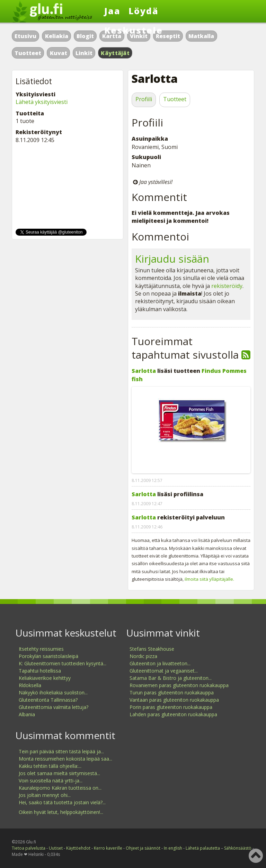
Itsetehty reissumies (41, 649)
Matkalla (201, 36)
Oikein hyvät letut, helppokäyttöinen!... (61, 812)
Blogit (85, 36)
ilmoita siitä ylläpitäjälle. (209, 579)
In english (173, 848)
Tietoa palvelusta (29, 848)
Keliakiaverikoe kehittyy (45, 678)
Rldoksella (30, 685)
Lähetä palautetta (203, 848)
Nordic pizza (143, 656)
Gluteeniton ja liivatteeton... (160, 663)
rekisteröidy (227, 286)
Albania (27, 714)
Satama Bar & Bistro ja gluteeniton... (171, 678)
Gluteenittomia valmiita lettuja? (54, 707)
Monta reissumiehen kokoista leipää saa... (65, 759)
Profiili (144, 99)
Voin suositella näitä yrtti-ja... (51, 781)
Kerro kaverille (108, 848)
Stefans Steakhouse (152, 649)
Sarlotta (144, 371)
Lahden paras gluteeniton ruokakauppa (173, 714)
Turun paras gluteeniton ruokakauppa (172, 692)
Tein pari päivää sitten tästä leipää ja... (61, 751)
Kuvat (59, 53)
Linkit (84, 53)
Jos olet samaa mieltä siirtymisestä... (59, 773)
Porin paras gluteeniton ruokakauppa (171, 707)
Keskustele (134, 30)
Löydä (144, 11)
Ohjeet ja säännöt (143, 848)
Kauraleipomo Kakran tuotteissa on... (60, 788)
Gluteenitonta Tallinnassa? (48, 700)
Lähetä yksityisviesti (42, 102)
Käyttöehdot (78, 848)
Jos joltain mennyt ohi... (45, 795)
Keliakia (57, 36)
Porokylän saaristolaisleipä (48, 656)
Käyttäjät (115, 53)
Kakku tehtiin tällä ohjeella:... (50, 766)
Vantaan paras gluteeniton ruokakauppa (174, 700)
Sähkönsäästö (238, 848)
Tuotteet (28, 53)
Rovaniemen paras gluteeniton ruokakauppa (179, 685)
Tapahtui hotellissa (40, 671)
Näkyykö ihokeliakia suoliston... (53, 692)
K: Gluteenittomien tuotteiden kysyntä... (63, 663)
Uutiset (56, 848)
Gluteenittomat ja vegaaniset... (164, 671)
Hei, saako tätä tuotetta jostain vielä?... (62, 802)
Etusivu (25, 36)
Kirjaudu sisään (172, 259)
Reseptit (168, 36)
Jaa (112, 11)
